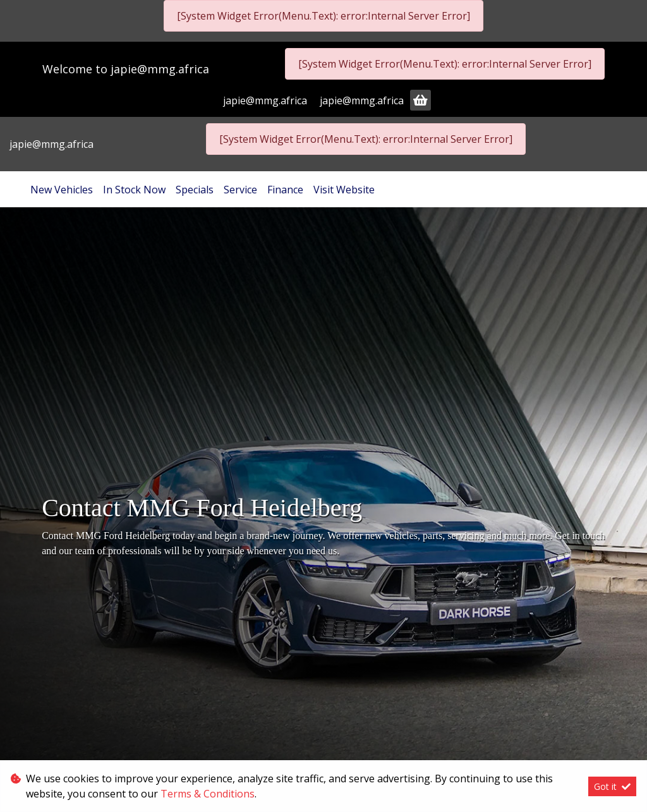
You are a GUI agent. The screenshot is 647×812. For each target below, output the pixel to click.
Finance (285, 190)
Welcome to (126, 69)
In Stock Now (134, 190)
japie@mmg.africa (160, 69)
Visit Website (344, 190)
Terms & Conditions (208, 794)
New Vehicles (62, 190)
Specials (195, 190)
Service (240, 190)
